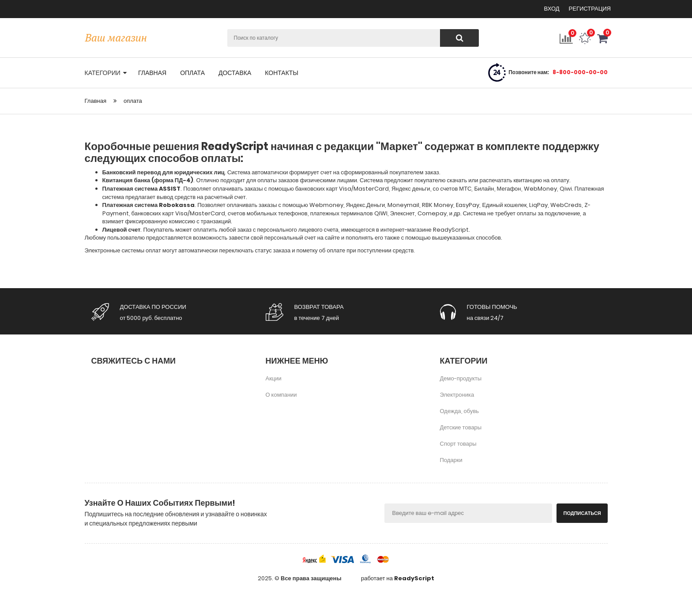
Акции (274, 378)
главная (152, 73)
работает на (398, 578)
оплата (192, 73)
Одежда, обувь (460, 411)
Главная (96, 101)
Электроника (457, 395)
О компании (281, 395)
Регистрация (590, 9)
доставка (235, 73)
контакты (282, 73)
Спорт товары (458, 444)
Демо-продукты (461, 378)
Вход (553, 9)
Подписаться (582, 513)
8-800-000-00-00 (580, 72)
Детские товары (461, 427)
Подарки (451, 460)
